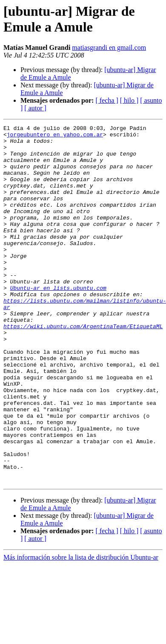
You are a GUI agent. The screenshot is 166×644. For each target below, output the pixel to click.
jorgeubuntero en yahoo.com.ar (55, 137)
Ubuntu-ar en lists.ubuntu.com (58, 321)
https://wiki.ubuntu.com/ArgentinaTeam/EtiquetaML (83, 367)
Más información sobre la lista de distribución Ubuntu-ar (81, 629)
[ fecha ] (107, 100)
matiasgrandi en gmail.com (109, 48)
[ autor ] (35, 108)
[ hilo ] (129, 100)
